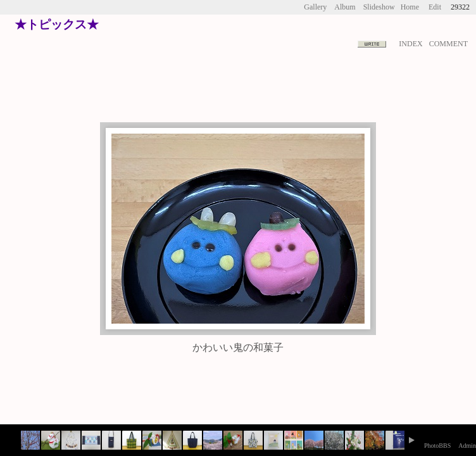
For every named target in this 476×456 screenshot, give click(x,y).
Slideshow (379, 7)
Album (345, 7)
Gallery (315, 7)
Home (410, 7)
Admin (467, 446)
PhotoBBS (437, 446)
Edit (435, 7)
